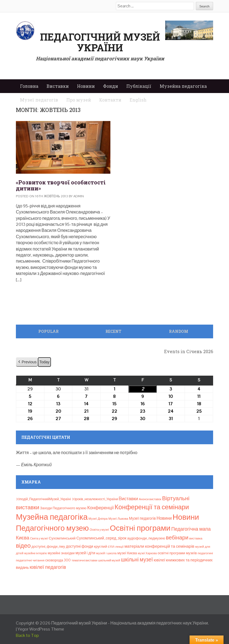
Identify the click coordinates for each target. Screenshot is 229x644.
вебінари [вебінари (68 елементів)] (177, 538)
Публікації (139, 86)
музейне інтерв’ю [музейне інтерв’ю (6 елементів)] (35, 553)
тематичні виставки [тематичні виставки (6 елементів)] (84, 560)
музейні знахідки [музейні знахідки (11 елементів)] (61, 553)
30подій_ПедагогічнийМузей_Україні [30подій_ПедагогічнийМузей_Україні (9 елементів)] (43, 499)
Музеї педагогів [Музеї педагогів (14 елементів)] (142, 518)
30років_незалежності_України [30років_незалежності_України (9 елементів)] (95, 499)
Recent (113, 331)
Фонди (111, 86)
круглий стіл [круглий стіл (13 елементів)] (104, 546)
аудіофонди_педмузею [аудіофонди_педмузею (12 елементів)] (146, 538)
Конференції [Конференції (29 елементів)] (100, 508)
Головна (29, 86)
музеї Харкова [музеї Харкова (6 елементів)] (147, 553)
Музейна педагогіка (183, 86)
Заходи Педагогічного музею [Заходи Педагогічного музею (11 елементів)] (63, 508)
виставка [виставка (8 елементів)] (196, 538)
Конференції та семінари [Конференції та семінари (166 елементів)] (152, 507)
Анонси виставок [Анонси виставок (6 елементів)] (150, 499)
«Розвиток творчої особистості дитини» (61, 185)
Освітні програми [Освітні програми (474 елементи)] (140, 528)
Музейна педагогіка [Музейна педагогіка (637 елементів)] (52, 517)
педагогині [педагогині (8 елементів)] (205, 553)
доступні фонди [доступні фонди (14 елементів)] (79, 546)
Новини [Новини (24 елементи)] (164, 518)
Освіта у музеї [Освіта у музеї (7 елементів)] (99, 530)
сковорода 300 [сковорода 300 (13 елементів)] (58, 560)
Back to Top (27, 635)
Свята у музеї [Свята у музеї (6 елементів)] (39, 538)
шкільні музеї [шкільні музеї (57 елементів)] (137, 560)
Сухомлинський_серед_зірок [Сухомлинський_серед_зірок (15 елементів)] (101, 538)
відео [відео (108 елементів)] (23, 545)
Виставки (58, 86)
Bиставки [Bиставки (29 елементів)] (128, 499)
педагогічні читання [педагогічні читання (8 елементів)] (30, 560)
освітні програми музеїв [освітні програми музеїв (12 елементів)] (177, 553)
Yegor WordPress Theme (41, 629)
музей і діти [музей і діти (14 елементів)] (85, 553)
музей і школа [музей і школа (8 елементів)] (106, 553)
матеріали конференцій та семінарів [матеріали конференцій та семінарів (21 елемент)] (159, 546)
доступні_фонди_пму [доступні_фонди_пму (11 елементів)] (48, 546)
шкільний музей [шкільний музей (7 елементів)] (109, 560)
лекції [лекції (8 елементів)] (120, 547)
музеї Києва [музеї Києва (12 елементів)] (127, 553)
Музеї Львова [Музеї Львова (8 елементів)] (118, 519)
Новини (86, 86)
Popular (48, 331)
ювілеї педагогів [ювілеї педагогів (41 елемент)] (48, 567)
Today (44, 362)
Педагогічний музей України (100, 42)
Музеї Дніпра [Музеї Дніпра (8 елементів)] (98, 519)
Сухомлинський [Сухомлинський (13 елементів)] (62, 538)
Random (179, 331)
